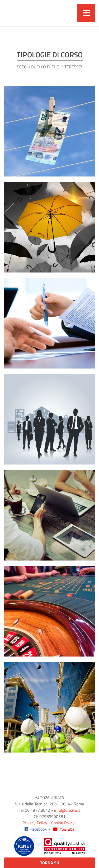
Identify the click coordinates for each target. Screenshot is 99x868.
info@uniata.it (67, 810)
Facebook (36, 829)
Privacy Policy (35, 823)
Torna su (50, 863)
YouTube (64, 829)
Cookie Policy (63, 823)
